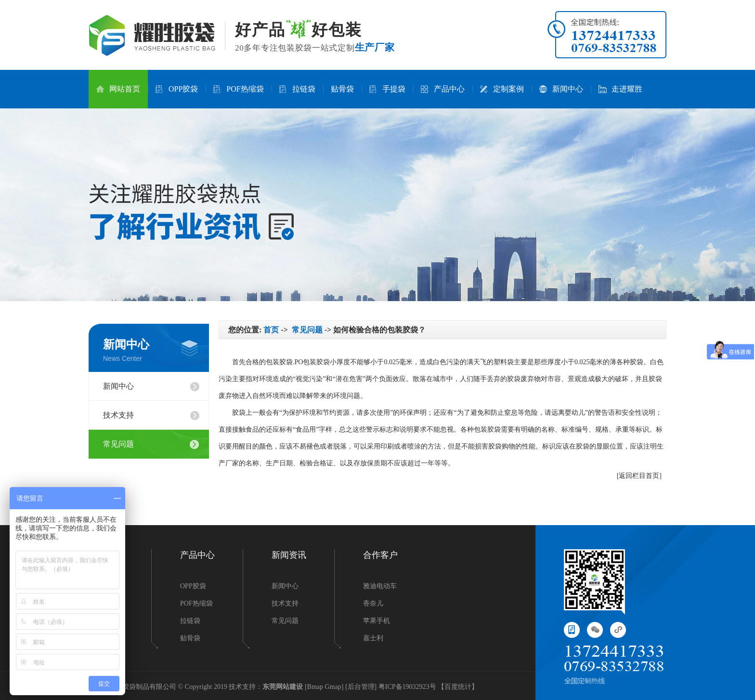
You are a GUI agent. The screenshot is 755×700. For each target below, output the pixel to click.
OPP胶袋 (177, 89)
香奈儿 (373, 603)
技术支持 (118, 415)
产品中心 (443, 89)
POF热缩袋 (238, 89)
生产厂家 (375, 47)
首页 (271, 330)
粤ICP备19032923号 (407, 687)
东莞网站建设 (283, 687)
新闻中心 (561, 89)
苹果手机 (377, 621)
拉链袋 (297, 89)
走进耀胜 (620, 89)
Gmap (333, 687)
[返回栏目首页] (639, 476)
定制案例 (502, 89)
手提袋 (387, 89)
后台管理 (361, 687)
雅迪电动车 (380, 586)
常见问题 (118, 444)
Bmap (315, 687)
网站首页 (118, 89)
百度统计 (458, 687)
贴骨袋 (342, 89)
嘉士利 (373, 638)
